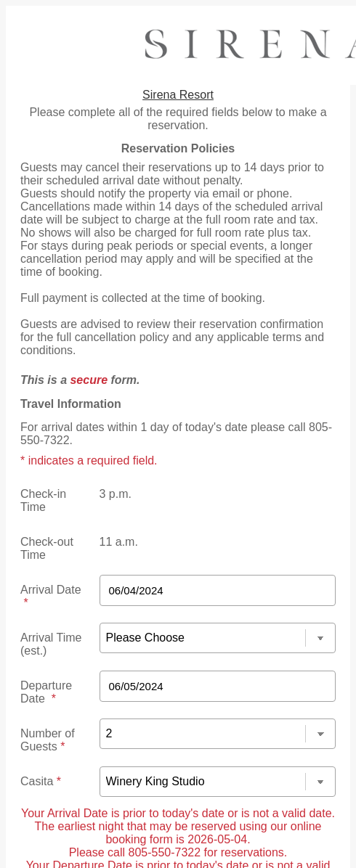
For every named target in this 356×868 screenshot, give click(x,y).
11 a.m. (119, 542)
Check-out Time (47, 548)
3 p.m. (116, 494)
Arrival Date (51, 596)
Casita (41, 781)
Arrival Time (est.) (51, 644)
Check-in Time (43, 500)
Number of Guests (48, 740)
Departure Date (46, 692)
